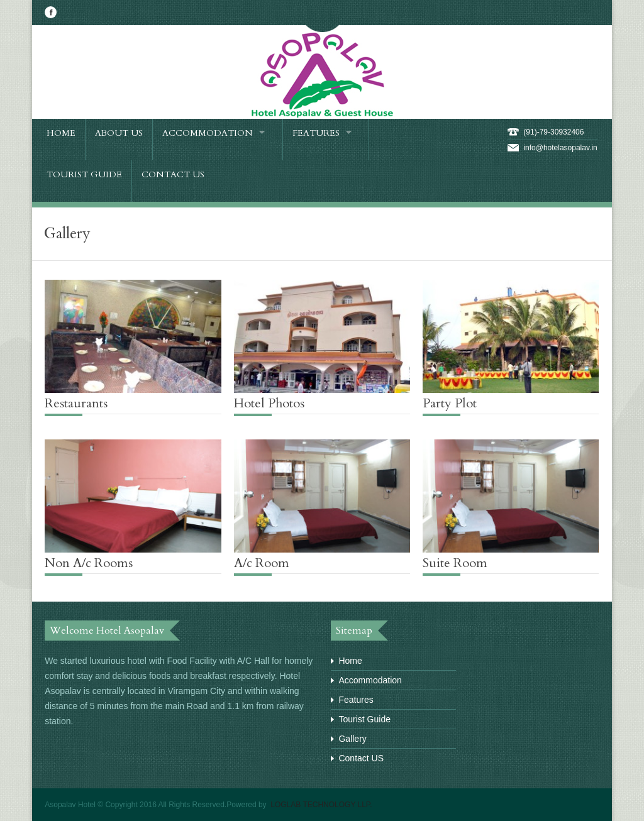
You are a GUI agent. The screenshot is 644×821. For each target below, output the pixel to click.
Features (356, 700)
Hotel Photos (269, 403)
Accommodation (370, 680)
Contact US (361, 758)
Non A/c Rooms (89, 563)
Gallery (352, 739)
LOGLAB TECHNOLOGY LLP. (320, 805)
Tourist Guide (364, 719)
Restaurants (76, 403)
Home (350, 661)
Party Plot (450, 403)
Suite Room (455, 563)
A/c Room (262, 563)
